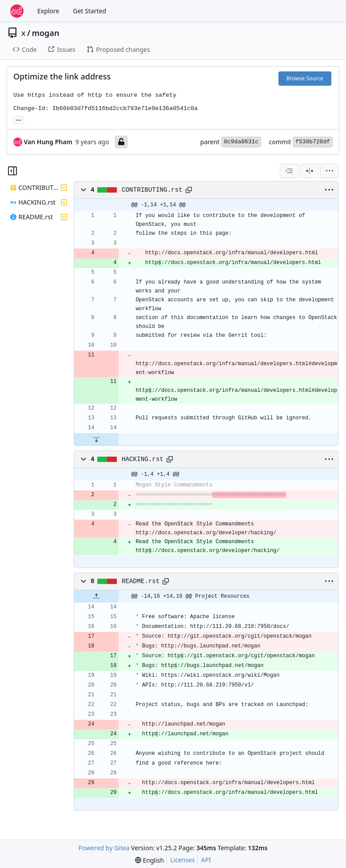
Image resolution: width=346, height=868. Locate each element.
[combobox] (289, 171)
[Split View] (310, 171)
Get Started (89, 11)
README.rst (141, 581)
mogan (46, 33)
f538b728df (313, 142)
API (206, 860)
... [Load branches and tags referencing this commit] (19, 119)
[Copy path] (189, 190)
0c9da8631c (241, 142)
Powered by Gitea (104, 848)
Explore (48, 11)
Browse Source (305, 78)
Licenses (183, 860)
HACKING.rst (143, 459)
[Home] (17, 11)
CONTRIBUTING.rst (152, 190)
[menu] (330, 171)
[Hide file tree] (12, 171)
